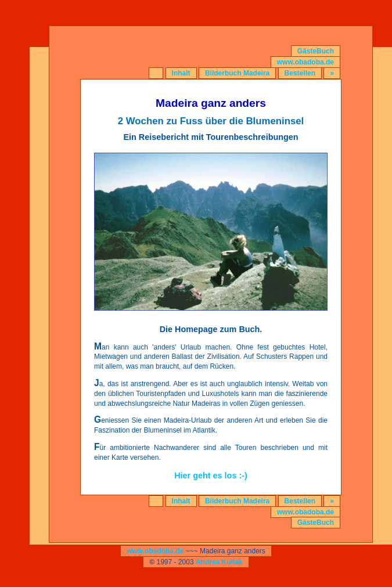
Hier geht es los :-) (211, 476)
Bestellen (300, 73)
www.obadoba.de (305, 62)
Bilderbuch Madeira (237, 73)
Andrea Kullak (219, 562)
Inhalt (181, 73)
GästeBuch (316, 51)
